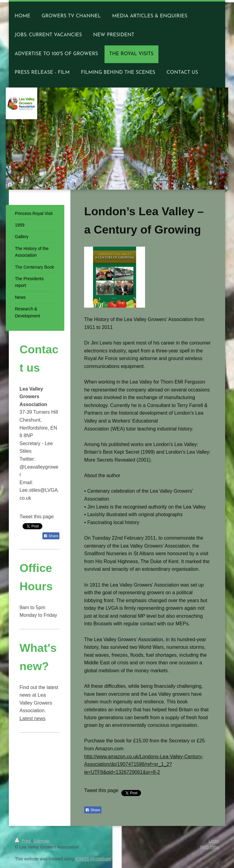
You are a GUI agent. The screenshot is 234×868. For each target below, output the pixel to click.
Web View (209, 847)
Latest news (32, 718)
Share (93, 810)
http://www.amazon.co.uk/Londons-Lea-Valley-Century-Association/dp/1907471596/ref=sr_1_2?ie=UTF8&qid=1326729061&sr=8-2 (144, 764)
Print (23, 841)
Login (214, 841)
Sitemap (42, 841)
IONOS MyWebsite (93, 859)
